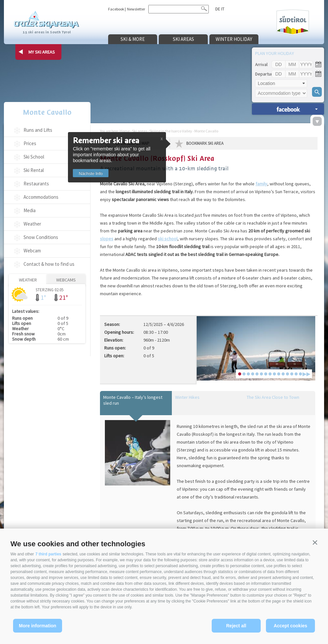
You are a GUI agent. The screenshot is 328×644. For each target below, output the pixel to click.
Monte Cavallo (47, 112)
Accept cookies (291, 626)
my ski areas (42, 52)
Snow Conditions (41, 237)
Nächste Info (91, 173)
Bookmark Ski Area (205, 143)
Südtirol (293, 22)
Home (125, 131)
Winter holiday (234, 39)
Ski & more (133, 39)
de (218, 9)
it (223, 9)
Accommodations (41, 197)
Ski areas (183, 39)
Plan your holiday (275, 53)
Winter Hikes (187, 397)
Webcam (32, 251)
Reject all (236, 626)
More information (38, 626)
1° (43, 297)
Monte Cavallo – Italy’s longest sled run (133, 400)
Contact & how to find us (49, 264)
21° (64, 297)
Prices (30, 143)
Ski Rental (34, 170)
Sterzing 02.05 (49, 289)
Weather (32, 224)
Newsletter (136, 9)
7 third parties (48, 554)
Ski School (34, 157)
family (261, 184)
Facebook (116, 9)
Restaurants (36, 184)
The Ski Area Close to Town (273, 397)
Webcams (66, 280)
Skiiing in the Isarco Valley (171, 131)
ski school (168, 239)
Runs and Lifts (38, 130)
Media (30, 210)
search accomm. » (288, 109)
